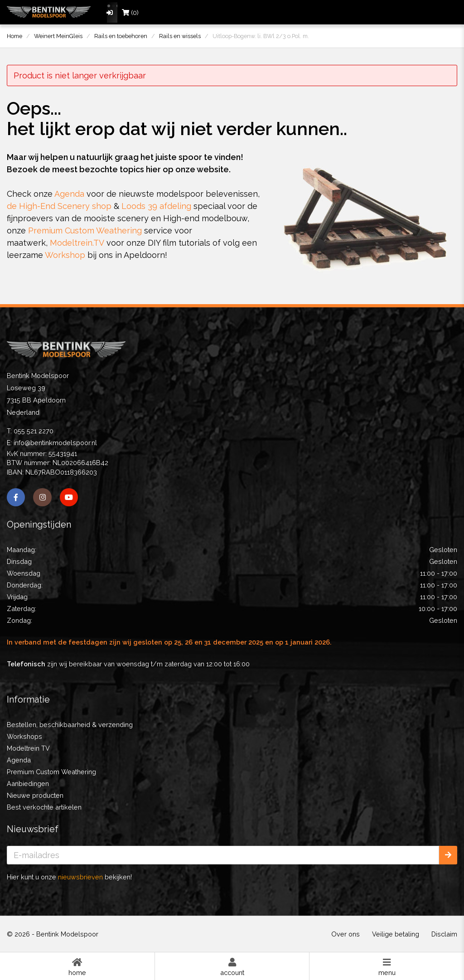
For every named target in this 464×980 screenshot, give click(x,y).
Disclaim (444, 934)
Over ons (346, 934)
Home (77, 966)
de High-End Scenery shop (59, 206)
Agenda (69, 194)
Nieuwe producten (35, 795)
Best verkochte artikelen (44, 807)
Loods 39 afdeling (156, 206)
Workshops (24, 736)
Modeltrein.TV (77, 243)
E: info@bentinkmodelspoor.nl (52, 443)
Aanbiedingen (28, 784)
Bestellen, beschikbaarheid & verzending (70, 725)
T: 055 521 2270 (30, 431)
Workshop (65, 255)
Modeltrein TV (28, 748)
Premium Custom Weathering (85, 230)
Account (232, 966)
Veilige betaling (396, 934)
